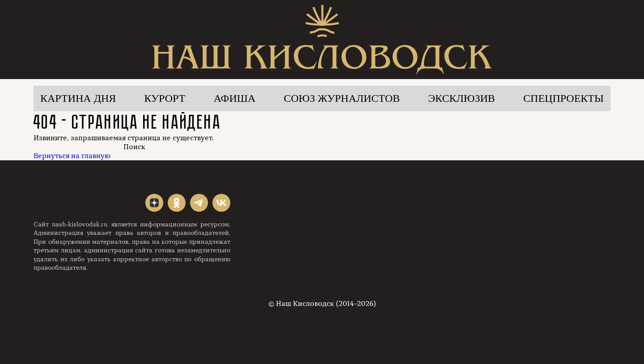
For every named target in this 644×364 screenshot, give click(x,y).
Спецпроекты (563, 98)
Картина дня (78, 98)
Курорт (165, 98)
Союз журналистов (342, 98)
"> (154, 203)
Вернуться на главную (72, 156)
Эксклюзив (462, 98)
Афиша (235, 98)
